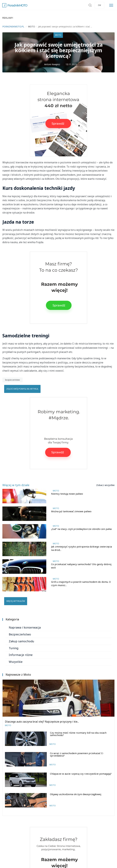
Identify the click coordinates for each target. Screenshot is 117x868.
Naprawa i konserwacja (25, 627)
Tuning (14, 648)
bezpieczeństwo (13, 380)
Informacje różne (21, 655)
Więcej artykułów (16, 601)
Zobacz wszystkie (105, 485)
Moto (58, 35)
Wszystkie (16, 662)
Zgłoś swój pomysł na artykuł (22, 389)
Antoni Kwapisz (52, 64)
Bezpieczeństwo (20, 634)
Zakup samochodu (21, 641)
